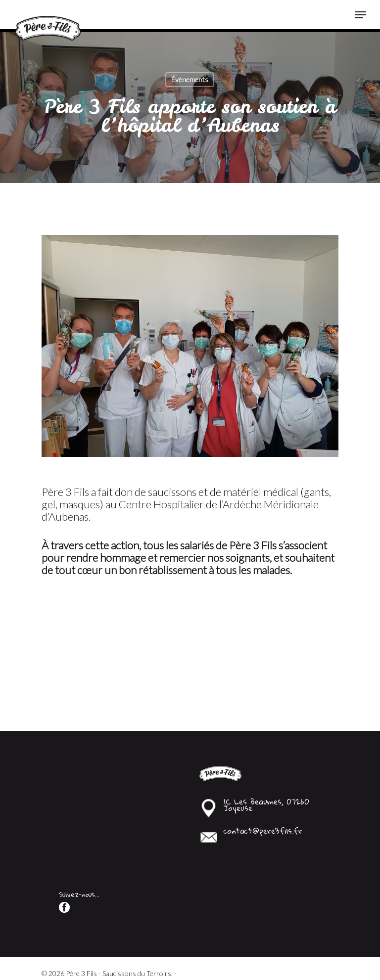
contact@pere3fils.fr (263, 800)
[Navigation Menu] (361, 15)
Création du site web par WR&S (89, 954)
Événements (190, 79)
